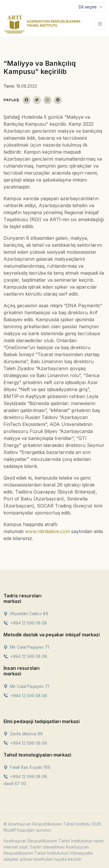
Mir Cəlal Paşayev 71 (26, 647)
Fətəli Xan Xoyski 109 (27, 767)
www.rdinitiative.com (47, 531)
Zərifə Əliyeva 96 (23, 734)
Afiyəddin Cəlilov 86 (26, 614)
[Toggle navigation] (91, 7)
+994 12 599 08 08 (25, 623)
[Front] (42, 24)
